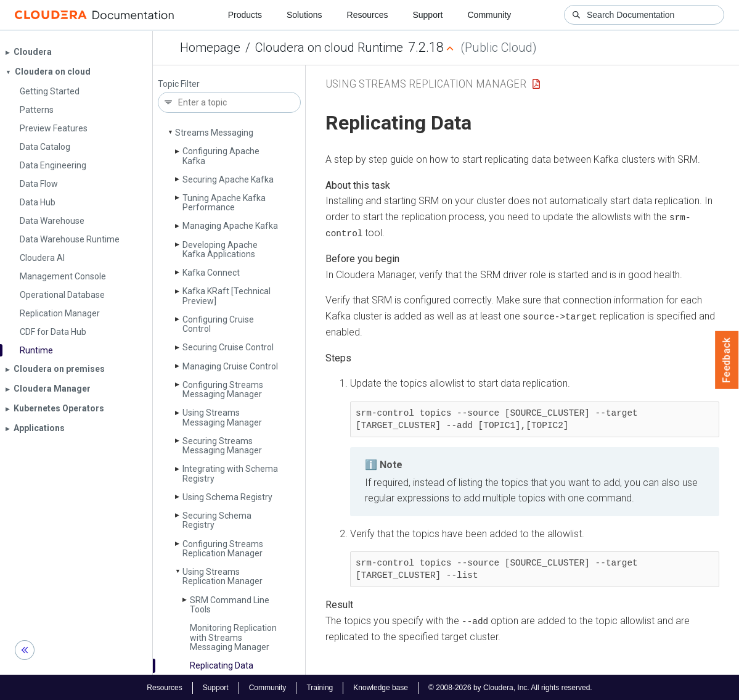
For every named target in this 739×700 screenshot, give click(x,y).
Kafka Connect (211, 273)
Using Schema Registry (227, 497)
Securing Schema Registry (217, 520)
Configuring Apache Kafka (221, 156)
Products (245, 15)
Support (427, 15)
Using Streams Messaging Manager (222, 417)
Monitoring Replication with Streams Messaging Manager (233, 637)
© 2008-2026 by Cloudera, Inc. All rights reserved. (510, 686)
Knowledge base (381, 686)
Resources (368, 15)
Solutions (304, 15)
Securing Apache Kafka (228, 179)
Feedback (727, 360)
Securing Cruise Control (228, 347)
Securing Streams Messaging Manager (222, 446)
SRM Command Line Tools (230, 605)
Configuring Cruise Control (218, 324)
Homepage (210, 47)
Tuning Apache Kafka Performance (224, 203)
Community (490, 15)
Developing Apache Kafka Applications (220, 249)
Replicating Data (222, 665)
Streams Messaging (214, 133)
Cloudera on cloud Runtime (329, 47)
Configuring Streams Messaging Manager (223, 389)
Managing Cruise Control (230, 366)
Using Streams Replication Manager (223, 576)
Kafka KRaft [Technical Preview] (227, 296)
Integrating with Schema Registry (230, 473)
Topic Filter (179, 84)
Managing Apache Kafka (230, 226)
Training (320, 686)
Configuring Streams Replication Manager (223, 549)
